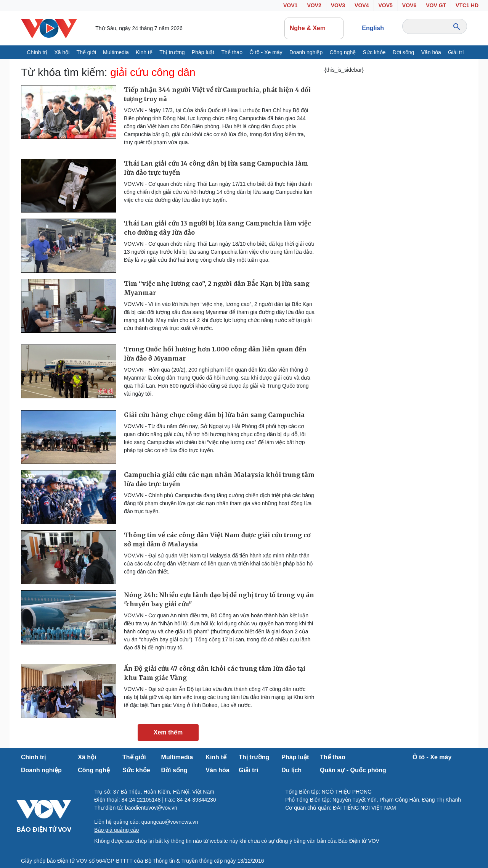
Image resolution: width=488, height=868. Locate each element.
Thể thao (232, 52)
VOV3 (338, 5)
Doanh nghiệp (306, 52)
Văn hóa (431, 52)
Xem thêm (168, 732)
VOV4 (362, 5)
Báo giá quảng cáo (116, 830)
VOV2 (314, 5)
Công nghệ (343, 52)
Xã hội (62, 52)
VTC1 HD (467, 5)
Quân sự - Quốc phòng (353, 770)
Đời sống (404, 52)
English (373, 28)
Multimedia (116, 52)
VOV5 (385, 5)
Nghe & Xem (314, 28)
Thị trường (172, 52)
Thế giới (86, 52)
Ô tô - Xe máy (266, 52)
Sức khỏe (374, 52)
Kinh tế (144, 52)
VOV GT (436, 5)
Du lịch (291, 770)
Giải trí (456, 52)
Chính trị (37, 52)
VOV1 (290, 5)
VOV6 (409, 5)
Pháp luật (203, 52)
